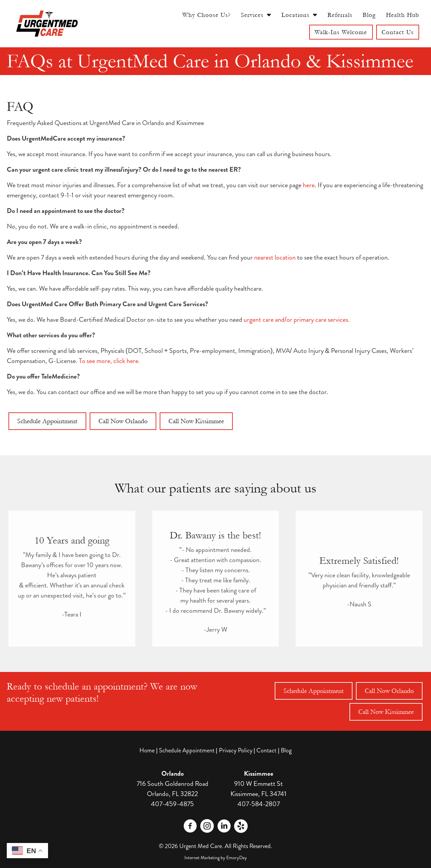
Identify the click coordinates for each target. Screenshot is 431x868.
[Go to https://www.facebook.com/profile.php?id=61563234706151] (190, 827)
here (309, 185)
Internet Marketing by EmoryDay (216, 858)
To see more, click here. (109, 361)
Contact (266, 750)
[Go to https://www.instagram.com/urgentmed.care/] (207, 827)
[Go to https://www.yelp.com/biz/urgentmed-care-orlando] (241, 826)
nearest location (275, 257)
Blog (286, 750)
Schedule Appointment (187, 750)
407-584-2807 (259, 804)
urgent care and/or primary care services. (297, 320)
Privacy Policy (236, 750)
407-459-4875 (172, 804)
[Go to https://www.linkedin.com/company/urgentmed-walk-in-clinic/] (224, 827)
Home (147, 750)
